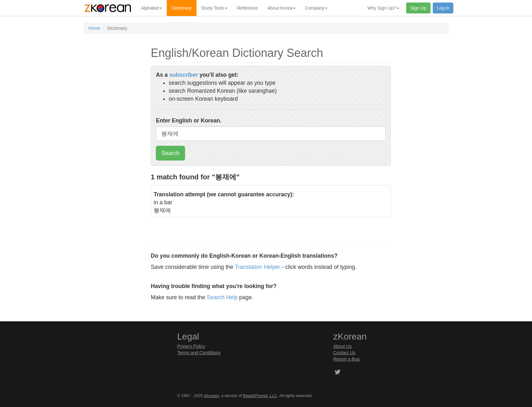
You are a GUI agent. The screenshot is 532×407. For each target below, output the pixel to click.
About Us (343, 346)
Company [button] (316, 8)
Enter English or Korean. (189, 121)
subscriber (184, 75)
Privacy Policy (191, 346)
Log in (443, 8)
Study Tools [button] (214, 8)
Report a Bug (347, 359)
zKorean (211, 396)
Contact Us (344, 353)
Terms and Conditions (199, 353)
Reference (248, 8)
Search (170, 153)
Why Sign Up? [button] (383, 8)
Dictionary (181, 8)
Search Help (222, 297)
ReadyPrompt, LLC (260, 396)
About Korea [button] (281, 8)
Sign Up (418, 8)
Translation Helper (257, 267)
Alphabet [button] (152, 8)
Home (94, 28)
